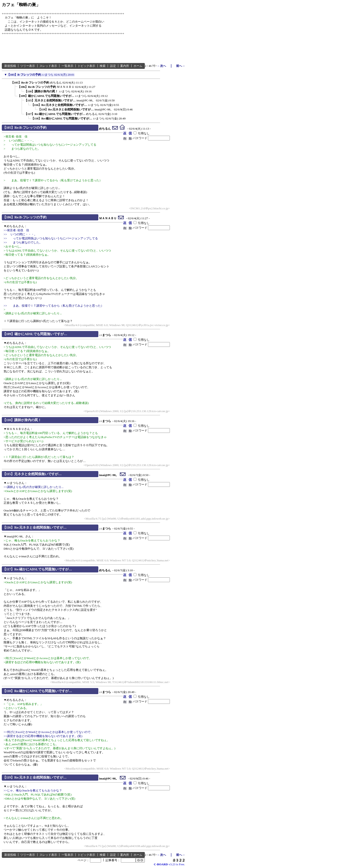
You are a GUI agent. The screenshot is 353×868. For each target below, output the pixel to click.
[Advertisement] (84, 49)
